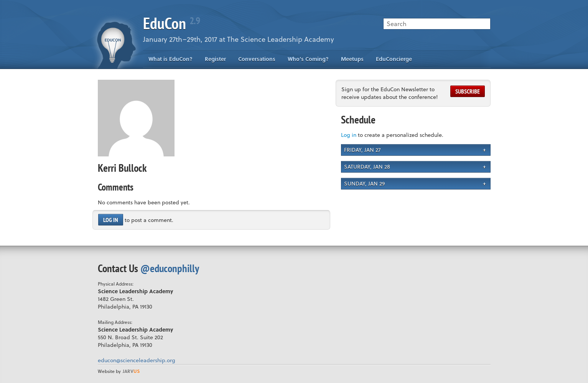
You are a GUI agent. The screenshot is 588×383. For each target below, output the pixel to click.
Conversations (257, 59)
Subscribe (468, 91)
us (131, 371)
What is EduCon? (170, 59)
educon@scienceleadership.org (137, 360)
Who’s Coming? (308, 59)
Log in (111, 220)
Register (215, 59)
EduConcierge (394, 59)
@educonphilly (170, 268)
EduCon (171, 23)
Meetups (352, 59)
